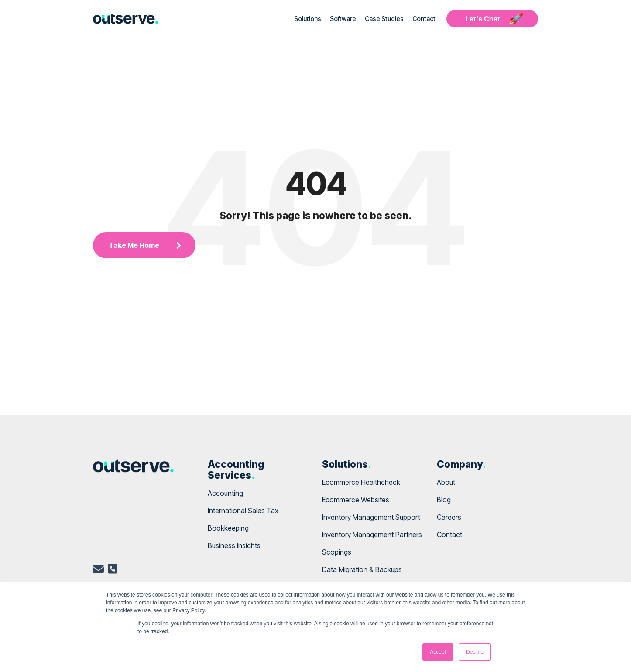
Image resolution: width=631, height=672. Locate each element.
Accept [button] (438, 652)
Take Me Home (134, 245)
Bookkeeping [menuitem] (228, 528)
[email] (98, 570)
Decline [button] (475, 652)
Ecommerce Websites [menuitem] (356, 500)
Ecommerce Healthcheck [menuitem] (361, 482)
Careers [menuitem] (449, 517)
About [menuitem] (446, 482)
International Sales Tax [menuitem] (243, 511)
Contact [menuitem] (449, 535)
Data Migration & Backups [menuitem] (362, 569)
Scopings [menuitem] (337, 552)
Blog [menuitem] (444, 500)
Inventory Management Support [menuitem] (371, 517)
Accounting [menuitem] (225, 493)
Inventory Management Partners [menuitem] (372, 535)
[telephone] (113, 570)
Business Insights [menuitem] (234, 545)
